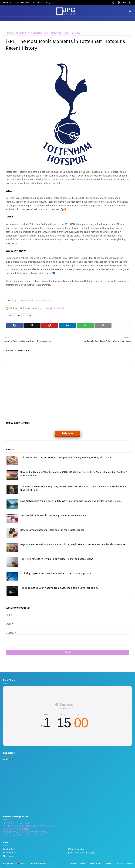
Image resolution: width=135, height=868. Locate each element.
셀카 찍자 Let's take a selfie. (17, 823)
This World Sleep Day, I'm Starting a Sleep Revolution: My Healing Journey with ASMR (66, 458)
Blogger (49, 864)
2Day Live (50, 3)
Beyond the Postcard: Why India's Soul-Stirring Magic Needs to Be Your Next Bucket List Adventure (73, 544)
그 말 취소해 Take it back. (16, 829)
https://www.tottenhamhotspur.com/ (32, 300)
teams (30, 315)
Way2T (26, 864)
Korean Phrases (22, 3)
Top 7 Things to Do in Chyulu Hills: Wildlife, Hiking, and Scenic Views (57, 559)
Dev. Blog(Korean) (124, 864)
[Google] (39, 308)
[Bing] (49, 308)
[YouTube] (58, 308)
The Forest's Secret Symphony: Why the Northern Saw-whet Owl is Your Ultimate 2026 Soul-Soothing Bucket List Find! (74, 488)
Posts (10, 760)
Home (8, 33)
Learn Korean (9, 852)
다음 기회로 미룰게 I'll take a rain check (23, 835)
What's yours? (96, 864)
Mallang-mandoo (76, 849)
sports (15, 33)
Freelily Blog (9, 849)
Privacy (109, 864)
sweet (20, 315)
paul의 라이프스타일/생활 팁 (82, 853)
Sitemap (73, 864)
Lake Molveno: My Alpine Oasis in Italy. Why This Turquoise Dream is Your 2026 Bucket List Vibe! (71, 501)
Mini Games (38, 3)
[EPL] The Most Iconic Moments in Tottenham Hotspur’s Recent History (50, 33)
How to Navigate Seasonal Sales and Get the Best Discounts (52, 530)
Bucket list (8, 3)
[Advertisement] (30, 390)
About (83, 864)
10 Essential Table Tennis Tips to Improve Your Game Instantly (53, 515)
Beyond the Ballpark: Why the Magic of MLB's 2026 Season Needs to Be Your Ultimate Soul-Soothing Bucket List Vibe (74, 474)
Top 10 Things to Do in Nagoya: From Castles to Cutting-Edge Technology (59, 588)
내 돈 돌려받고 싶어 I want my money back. (25, 832)
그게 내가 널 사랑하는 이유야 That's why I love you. (29, 826)
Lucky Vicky (67, 433)
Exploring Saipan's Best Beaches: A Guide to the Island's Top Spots (56, 573)
